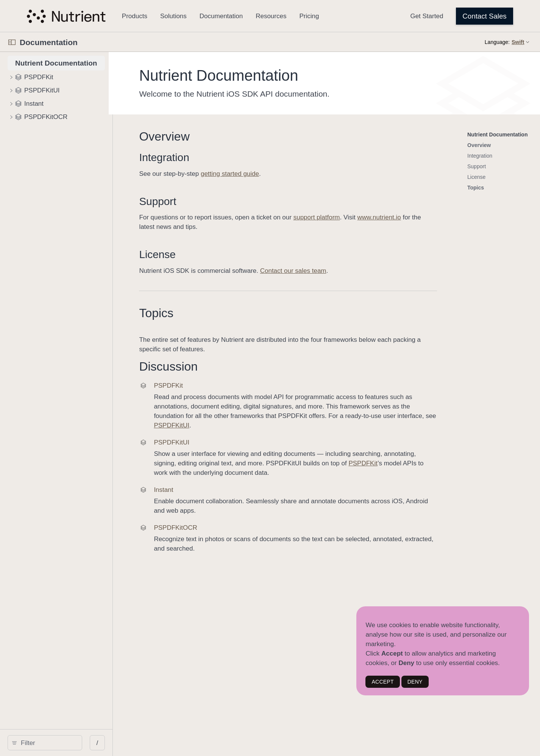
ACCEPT (382, 682)
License (214, 254)
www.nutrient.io (436, 217)
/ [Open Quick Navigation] (146, 743)
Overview (221, 136)
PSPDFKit (396, 454)
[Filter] (72, 743)
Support (214, 201)
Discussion (225, 366)
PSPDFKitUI (452, 416)
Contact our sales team (350, 271)
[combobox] (72, 743)
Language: (497, 42)
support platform (373, 217)
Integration (221, 157)
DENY (415, 682)
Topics (213, 313)
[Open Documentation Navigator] (12, 42)
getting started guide (286, 174)
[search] (69, 743)
